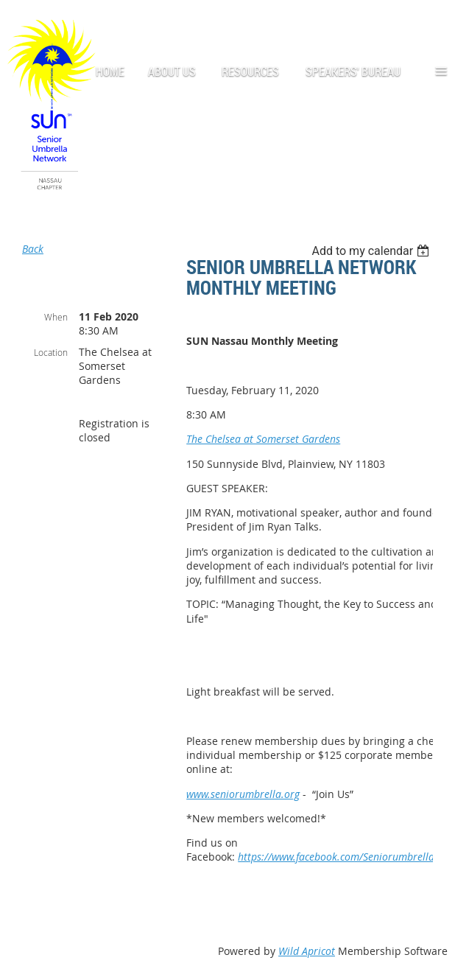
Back (33, 249)
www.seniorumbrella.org (243, 794)
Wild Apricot (307, 951)
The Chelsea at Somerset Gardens (263, 439)
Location (51, 352)
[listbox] (372, 251)
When (56, 317)
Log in (433, 22)
